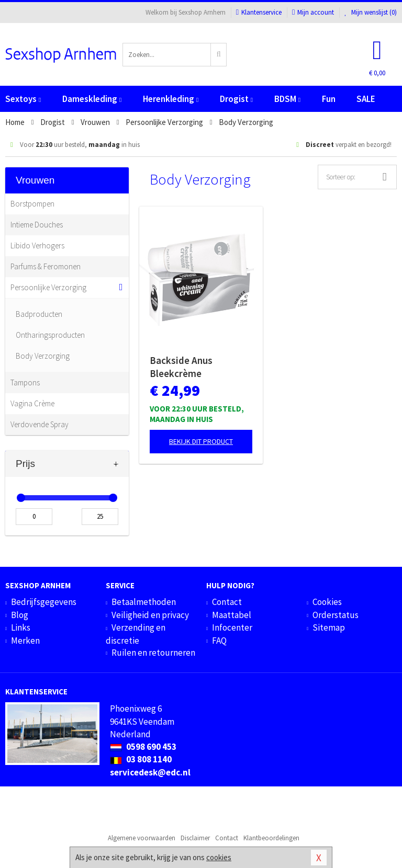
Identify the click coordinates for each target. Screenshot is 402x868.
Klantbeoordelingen (271, 838)
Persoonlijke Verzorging (48, 287)
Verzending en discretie (136, 634)
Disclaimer (195, 838)
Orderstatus (336, 615)
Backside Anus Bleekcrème (181, 367)
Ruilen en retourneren (153, 653)
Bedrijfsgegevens (44, 602)
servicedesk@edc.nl (150, 772)
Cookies (327, 602)
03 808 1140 (141, 759)
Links (21, 627)
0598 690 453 (143, 747)
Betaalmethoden (144, 602)
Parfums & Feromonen (46, 266)
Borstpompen (32, 204)
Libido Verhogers (37, 245)
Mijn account (313, 12)
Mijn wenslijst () (371, 12)
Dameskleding (92, 99)
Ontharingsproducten (50, 335)
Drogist (236, 99)
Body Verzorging (43, 356)
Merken (25, 641)
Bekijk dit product (201, 441)
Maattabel (232, 615)
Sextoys (23, 99)
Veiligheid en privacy (150, 615)
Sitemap (329, 627)
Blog (20, 615)
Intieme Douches (37, 225)
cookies (219, 857)
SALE (366, 99)
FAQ (219, 641)
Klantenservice (259, 12)
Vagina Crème (32, 403)
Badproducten (39, 314)
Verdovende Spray (40, 424)
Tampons (25, 382)
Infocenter (232, 627)
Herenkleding (171, 99)
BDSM (287, 99)
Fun (329, 99)
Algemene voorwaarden (142, 838)
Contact (227, 602)
